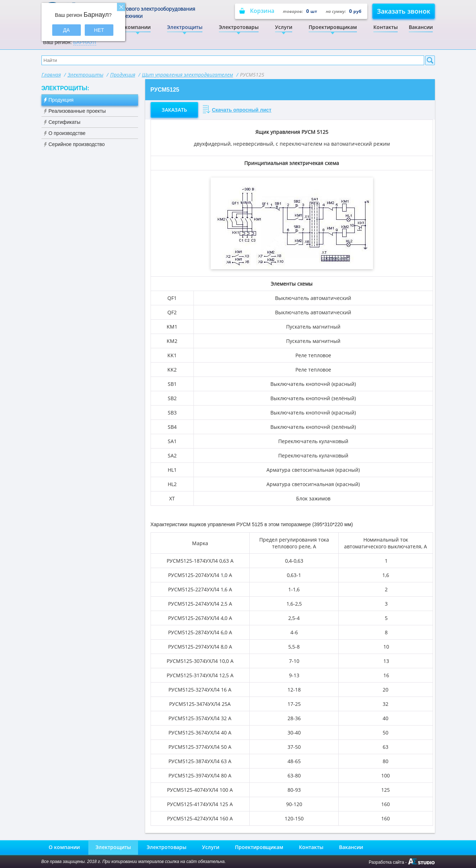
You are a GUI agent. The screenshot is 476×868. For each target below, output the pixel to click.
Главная (51, 75)
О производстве (67, 133)
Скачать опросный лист (242, 110)
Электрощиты (185, 27)
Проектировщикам (333, 27)
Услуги (284, 27)
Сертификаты (65, 122)
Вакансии (421, 27)
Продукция (123, 75)
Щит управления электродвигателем (188, 75)
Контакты (386, 27)
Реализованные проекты (77, 111)
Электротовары (239, 27)
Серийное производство (77, 144)
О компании (135, 27)
